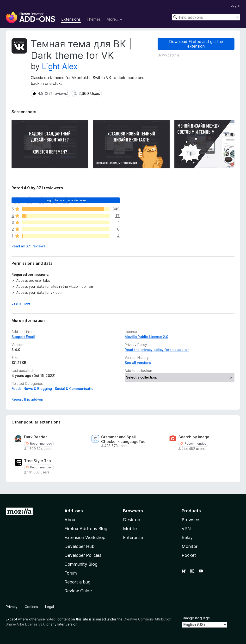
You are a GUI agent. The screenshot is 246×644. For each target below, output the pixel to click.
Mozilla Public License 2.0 (146, 337)
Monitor (190, 546)
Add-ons (74, 511)
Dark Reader (35, 437)
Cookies (31, 607)
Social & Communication (75, 389)
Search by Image (194, 437)
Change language (196, 618)
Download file (169, 55)
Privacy (12, 607)
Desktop (132, 520)
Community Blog (81, 564)
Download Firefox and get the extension (196, 44)
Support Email (23, 337)
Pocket (189, 555)
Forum (71, 573)
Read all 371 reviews (29, 246)
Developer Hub (79, 546)
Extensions (71, 19)
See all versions (138, 363)
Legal (49, 607)
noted (51, 619)
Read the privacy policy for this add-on (157, 350)
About (71, 520)
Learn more (21, 303)
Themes (94, 19)
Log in (235, 5)
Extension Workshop (85, 537)
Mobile (130, 529)
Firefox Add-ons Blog (86, 529)
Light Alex (60, 66)
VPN (186, 529)
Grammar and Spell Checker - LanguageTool (124, 439)
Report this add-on (27, 399)
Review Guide (78, 591)
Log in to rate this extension (66, 200)
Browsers (191, 520)
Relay (187, 537)
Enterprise (133, 537)
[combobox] (206, 17)
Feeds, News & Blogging (32, 389)
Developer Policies (83, 555)
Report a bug (77, 582)
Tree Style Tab (37, 461)
